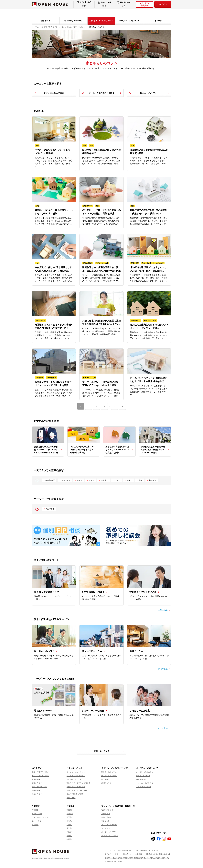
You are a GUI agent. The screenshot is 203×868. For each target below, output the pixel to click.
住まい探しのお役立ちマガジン (101, 21)
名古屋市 (105, 480)
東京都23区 (50, 480)
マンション (106, 821)
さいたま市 (66, 480)
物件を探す (46, 21)
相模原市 (153, 480)
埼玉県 (69, 817)
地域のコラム (106, 783)
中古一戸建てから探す (40, 776)
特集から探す (37, 794)
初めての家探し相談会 (75, 794)
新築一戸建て (106, 817)
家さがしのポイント (149, 93)
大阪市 (92, 480)
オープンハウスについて (129, 21)
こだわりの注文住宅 (144, 787)
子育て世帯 (50, 509)
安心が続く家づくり (74, 779)
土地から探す (37, 779)
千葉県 (69, 821)
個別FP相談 (71, 798)
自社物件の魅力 (142, 779)
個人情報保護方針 (125, 851)
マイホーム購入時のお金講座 (101, 93)
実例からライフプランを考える (78, 783)
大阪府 (69, 832)
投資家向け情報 (107, 810)
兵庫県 (69, 836)
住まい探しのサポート (74, 21)
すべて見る (163, 610)
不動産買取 (106, 814)
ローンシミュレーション (76, 772)
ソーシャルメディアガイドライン (148, 851)
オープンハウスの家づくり (146, 772)
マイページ (157, 21)
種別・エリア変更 (109, 751)
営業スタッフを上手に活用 (77, 790)
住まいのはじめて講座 (54, 93)
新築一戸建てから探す (40, 772)
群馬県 (69, 825)
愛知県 (69, 828)
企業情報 (36, 806)
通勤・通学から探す (39, 787)
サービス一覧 (37, 814)
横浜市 (80, 480)
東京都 (69, 810)
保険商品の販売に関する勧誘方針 (158, 854)
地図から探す (37, 783)
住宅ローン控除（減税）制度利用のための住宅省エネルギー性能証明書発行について (137, 858)
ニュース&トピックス (40, 817)
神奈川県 (70, 814)
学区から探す (37, 790)
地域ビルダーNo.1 (143, 776)
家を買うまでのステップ (76, 776)
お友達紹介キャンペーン (114, 862)
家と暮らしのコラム (109, 772)
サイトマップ (110, 851)
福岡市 (129, 480)
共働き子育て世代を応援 (76, 787)
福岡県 (69, 839)
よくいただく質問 (112, 854)
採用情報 (35, 825)
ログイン (163, 4)
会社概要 (35, 810)
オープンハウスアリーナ (111, 832)
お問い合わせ (127, 854)
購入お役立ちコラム (109, 776)
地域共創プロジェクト (110, 836)
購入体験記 (106, 779)
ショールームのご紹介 (145, 783)
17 (115, 406)
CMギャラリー (37, 821)
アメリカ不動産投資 (109, 825)
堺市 (141, 480)
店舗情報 (70, 806)
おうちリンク (106, 828)
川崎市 (118, 480)
